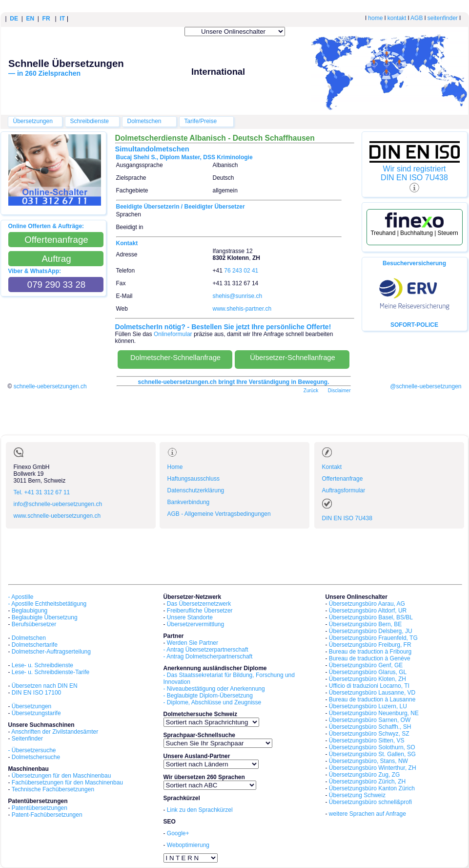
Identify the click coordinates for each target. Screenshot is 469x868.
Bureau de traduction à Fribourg (370, 652)
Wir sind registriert (415, 169)
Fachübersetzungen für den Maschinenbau (67, 783)
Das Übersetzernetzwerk (199, 604)
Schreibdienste (90, 121)
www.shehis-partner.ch (242, 309)
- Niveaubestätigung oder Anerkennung (214, 689)
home (375, 18)
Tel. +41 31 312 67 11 (42, 492)
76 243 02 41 (241, 271)
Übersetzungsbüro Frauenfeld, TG (373, 638)
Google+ (178, 833)
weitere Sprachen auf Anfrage (367, 814)
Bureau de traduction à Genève (370, 658)
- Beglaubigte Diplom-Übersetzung (208, 696)
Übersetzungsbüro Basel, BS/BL (371, 617)
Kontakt (332, 467)
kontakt (397, 18)
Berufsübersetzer (34, 624)
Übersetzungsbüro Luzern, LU (368, 706)
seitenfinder (443, 18)
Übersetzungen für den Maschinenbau (61, 776)
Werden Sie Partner (193, 643)
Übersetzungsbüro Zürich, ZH (367, 782)
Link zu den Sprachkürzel (200, 810)
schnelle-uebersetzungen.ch (50, 386)
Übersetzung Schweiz (357, 795)
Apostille (22, 597)
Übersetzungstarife (36, 713)
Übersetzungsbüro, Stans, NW (368, 761)
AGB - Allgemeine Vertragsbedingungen (219, 514)
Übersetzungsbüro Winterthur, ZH (373, 768)
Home (175, 467)
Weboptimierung (188, 845)
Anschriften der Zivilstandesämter (55, 732)
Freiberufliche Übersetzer (200, 611)
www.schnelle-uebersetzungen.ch (57, 516)
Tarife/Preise (201, 121)
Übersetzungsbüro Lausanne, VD (372, 693)
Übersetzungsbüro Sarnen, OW (370, 720)
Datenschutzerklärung (196, 490)
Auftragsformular (344, 490)
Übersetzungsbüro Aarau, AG (367, 604)
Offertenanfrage (343, 479)
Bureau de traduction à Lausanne (372, 699)
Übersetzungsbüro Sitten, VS (367, 741)
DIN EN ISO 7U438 (414, 178)
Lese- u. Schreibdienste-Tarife (51, 672)
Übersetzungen (33, 121)
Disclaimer (339, 391)
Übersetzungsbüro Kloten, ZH (367, 679)
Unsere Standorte (190, 617)
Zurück (311, 391)
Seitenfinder (27, 739)
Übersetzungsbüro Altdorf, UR (368, 611)
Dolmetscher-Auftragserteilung (51, 652)
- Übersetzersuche (32, 750)
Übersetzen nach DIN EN (45, 686)
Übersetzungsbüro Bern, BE (365, 624)
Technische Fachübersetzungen (53, 789)
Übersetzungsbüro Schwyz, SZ (369, 734)
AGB (417, 18)
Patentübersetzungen (40, 808)
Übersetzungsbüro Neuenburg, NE (374, 713)
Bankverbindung (189, 502)
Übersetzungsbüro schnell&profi (370, 802)
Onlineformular (173, 334)
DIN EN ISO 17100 (36, 693)
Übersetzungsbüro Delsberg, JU (371, 631)
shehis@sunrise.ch (238, 296)
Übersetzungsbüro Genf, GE (366, 665)
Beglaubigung (30, 611)
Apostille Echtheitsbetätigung (49, 604)
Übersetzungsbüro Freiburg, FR (370, 645)
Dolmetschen (144, 121)
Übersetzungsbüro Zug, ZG (364, 775)
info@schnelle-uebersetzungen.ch (58, 504)
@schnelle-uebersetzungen (426, 386)
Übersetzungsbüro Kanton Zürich (372, 788)
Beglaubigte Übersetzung (45, 617)
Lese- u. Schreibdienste (42, 665)
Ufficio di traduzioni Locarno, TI (369, 686)
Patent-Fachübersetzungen (47, 815)
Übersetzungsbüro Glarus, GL (368, 672)
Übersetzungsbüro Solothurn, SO (372, 747)
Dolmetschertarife (35, 645)
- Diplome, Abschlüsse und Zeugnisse (213, 702)
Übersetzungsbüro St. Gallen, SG (372, 754)
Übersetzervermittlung (195, 624)
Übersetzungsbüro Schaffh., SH (370, 727)
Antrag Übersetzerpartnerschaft (207, 650)
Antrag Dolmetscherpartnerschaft (209, 656)
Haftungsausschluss (194, 479)
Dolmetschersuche (36, 757)
